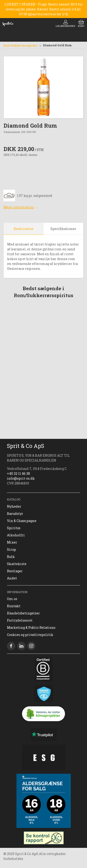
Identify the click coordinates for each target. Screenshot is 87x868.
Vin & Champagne (22, 521)
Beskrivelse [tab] (24, 229)
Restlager (15, 571)
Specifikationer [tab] (63, 229)
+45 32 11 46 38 (18, 473)
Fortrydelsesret (20, 620)
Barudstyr (15, 514)
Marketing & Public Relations (31, 627)
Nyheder (14, 506)
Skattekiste (17, 564)
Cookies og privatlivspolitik (30, 635)
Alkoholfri (16, 535)
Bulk (11, 557)
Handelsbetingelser (23, 613)
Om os (12, 599)
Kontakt (14, 606)
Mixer (12, 542)
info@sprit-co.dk (21, 478)
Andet (12, 578)
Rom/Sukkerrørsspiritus (21, 45)
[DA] (8, 24)
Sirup (11, 549)
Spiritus (14, 528)
